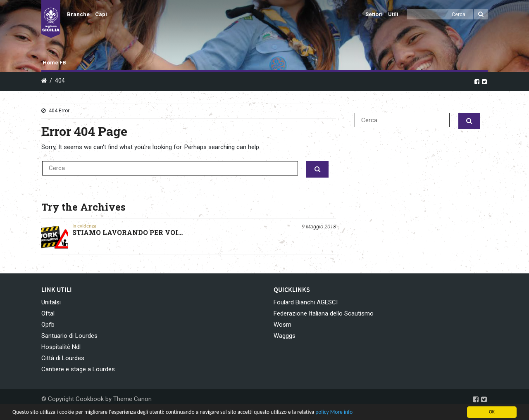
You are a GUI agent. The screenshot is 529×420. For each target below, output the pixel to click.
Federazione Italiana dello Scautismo (324, 313)
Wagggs (285, 336)
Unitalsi (51, 302)
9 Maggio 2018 (319, 227)
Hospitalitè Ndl (61, 347)
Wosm (282, 325)
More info (341, 412)
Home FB (54, 63)
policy (322, 412)
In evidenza (84, 226)
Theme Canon (132, 399)
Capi (101, 14)
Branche (78, 14)
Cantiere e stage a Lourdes (78, 369)
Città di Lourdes (63, 358)
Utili (393, 14)
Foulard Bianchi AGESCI (306, 302)
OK (492, 412)
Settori (374, 14)
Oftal (48, 313)
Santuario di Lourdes (69, 336)
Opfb (48, 325)
